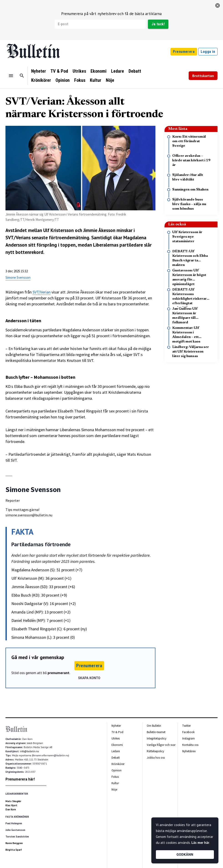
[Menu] (11, 76)
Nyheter (39, 71)
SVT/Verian (42, 292)
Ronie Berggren (14, 843)
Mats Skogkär (13, 801)
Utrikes (79, 71)
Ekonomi (99, 71)
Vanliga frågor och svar (161, 745)
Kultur (96, 80)
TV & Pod (59, 71)
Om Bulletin (154, 726)
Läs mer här (200, 843)
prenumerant (58, 673)
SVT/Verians (18, 238)
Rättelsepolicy (155, 751)
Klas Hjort (11, 805)
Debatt (135, 71)
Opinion (63, 80)
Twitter (186, 726)
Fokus (80, 80)
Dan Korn (11, 809)
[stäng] (218, 5)
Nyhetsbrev (189, 751)
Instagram (189, 738)
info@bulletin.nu (29, 751)
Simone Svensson (18, 277)
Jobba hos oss (156, 758)
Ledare (118, 71)
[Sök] (22, 76)
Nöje (110, 80)
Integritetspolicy (157, 738)
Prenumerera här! (20, 779)
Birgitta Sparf (14, 850)
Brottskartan (203, 76)
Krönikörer (41, 80)
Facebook (188, 732)
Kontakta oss (190, 745)
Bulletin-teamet (156, 732)
